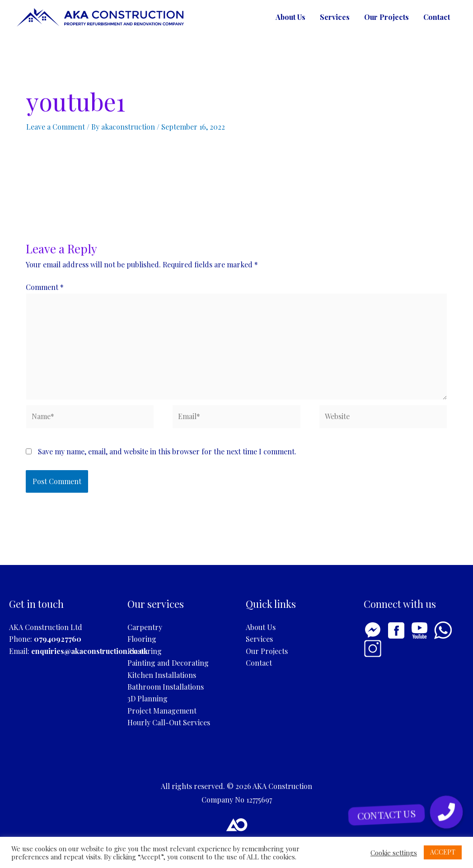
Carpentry (145, 627)
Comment (45, 287)
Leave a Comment (56, 127)
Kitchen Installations (162, 675)
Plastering (145, 651)
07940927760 (58, 639)
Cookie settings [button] (394, 853)
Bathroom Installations (166, 687)
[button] (446, 812)
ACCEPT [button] (443, 852)
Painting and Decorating (168, 663)
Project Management (162, 711)
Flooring (142, 639)
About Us (290, 17)
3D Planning (148, 698)
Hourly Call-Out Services (169, 722)
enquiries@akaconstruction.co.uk (89, 651)
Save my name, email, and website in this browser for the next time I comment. (167, 451)
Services (335, 17)
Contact (437, 17)
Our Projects (386, 17)
